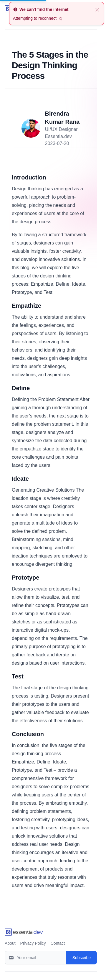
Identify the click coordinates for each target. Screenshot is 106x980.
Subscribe (82, 958)
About (10, 943)
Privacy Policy (33, 943)
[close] (97, 9)
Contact (58, 943)
